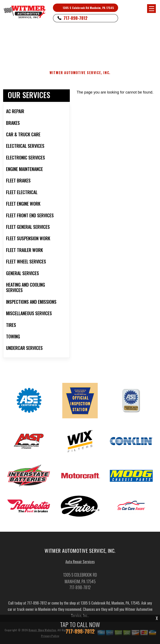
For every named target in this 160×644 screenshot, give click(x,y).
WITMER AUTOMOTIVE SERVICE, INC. (80, 73)
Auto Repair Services (80, 563)
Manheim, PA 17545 (79, 40)
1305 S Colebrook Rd (50, 40)
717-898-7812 (76, 18)
